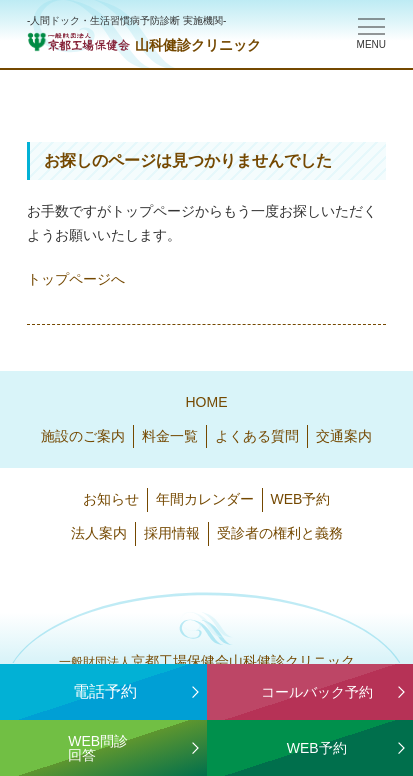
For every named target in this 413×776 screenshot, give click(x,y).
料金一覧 (170, 436)
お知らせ (111, 499)
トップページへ (76, 279)
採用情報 (172, 533)
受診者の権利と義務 (280, 533)
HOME (207, 402)
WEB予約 (301, 499)
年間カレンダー (205, 499)
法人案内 (99, 533)
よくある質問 (257, 436)
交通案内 (344, 436)
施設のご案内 (83, 436)
